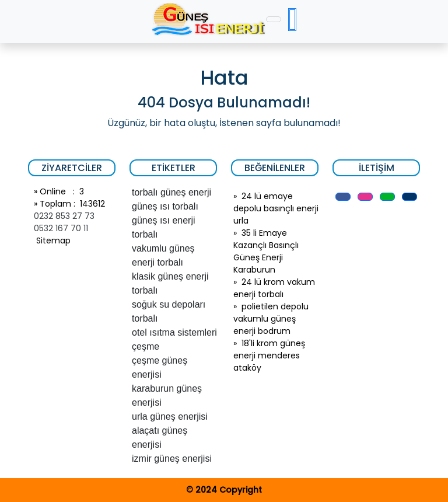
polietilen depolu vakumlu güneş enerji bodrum (271, 319)
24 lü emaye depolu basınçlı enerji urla (276, 208)
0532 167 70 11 (61, 228)
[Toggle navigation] (274, 19)
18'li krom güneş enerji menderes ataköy (269, 355)
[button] (343, 197)
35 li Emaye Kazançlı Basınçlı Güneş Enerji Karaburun (266, 251)
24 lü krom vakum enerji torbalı (274, 288)
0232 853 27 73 (64, 216)
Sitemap (52, 240)
